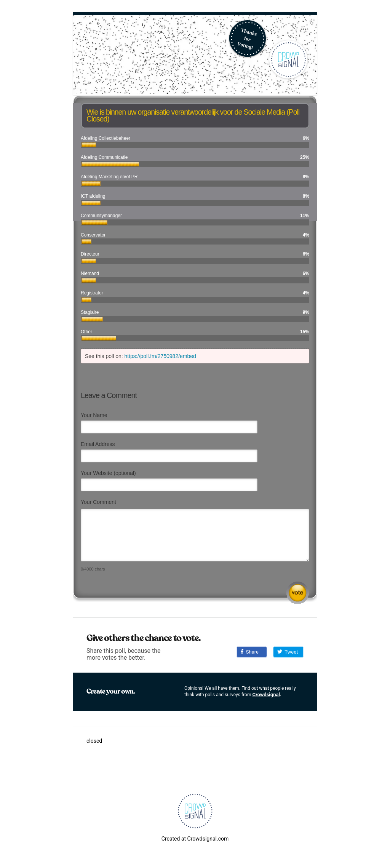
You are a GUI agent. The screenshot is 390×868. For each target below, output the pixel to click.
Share (250, 652)
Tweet (288, 652)
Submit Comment (298, 593)
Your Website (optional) (108, 473)
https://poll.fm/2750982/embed (160, 356)
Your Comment (98, 502)
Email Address (98, 444)
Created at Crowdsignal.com (195, 839)
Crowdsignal (266, 695)
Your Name (94, 415)
